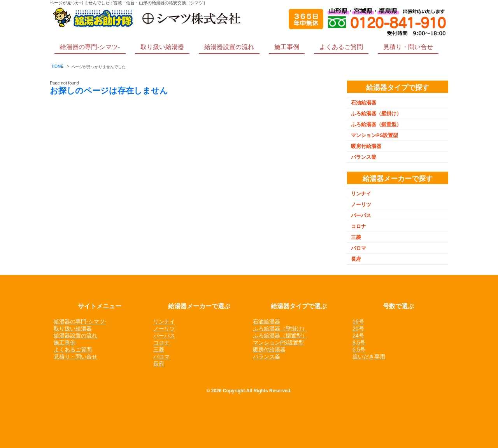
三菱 (356, 237)
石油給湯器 (364, 103)
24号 (358, 336)
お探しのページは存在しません (109, 90)
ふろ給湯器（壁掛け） (376, 113)
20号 (358, 329)
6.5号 (359, 350)
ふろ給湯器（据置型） (376, 124)
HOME (58, 66)
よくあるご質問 (341, 47)
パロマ (359, 248)
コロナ (359, 226)
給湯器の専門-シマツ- (90, 47)
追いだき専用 (369, 357)
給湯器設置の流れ (229, 47)
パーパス (361, 215)
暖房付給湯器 (366, 146)
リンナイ (361, 194)
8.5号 (359, 343)
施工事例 (287, 47)
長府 (356, 259)
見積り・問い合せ (408, 47)
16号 (358, 322)
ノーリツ (361, 205)
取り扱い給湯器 (162, 47)
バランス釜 (364, 157)
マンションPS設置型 (374, 135)
